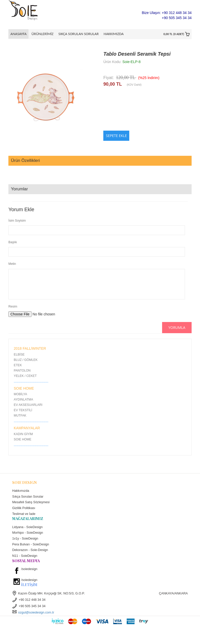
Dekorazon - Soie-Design (30, 551)
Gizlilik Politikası (24, 509)
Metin (12, 265)
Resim (13, 308)
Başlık (13, 243)
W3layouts (105, 634)
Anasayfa (18, 34)
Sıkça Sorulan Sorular (77, 34)
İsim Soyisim (17, 221)
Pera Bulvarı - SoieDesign (31, 545)
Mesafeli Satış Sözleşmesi (31, 503)
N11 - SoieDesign (25, 557)
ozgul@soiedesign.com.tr (33, 614)
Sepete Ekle (116, 137)
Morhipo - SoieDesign (28, 534)
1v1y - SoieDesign (25, 540)
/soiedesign (29, 570)
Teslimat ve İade (24, 515)
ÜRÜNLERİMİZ (41, 34)
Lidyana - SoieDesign (27, 528)
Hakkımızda (111, 34)
